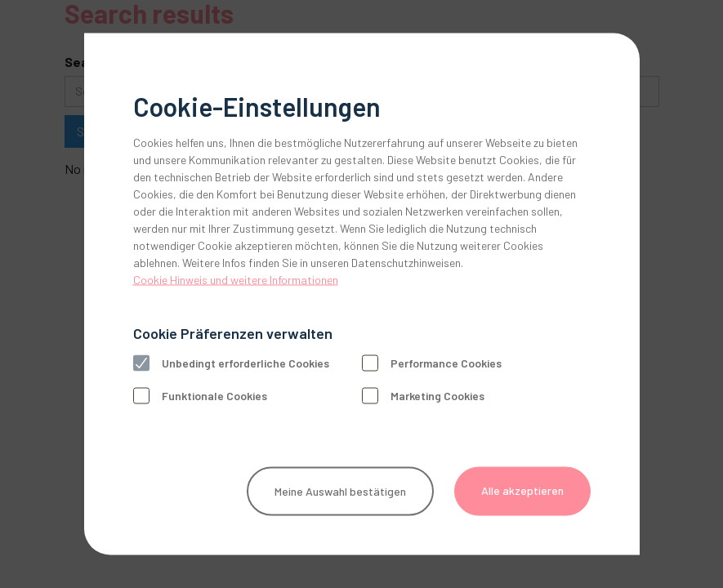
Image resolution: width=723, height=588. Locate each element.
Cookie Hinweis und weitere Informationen (236, 280)
